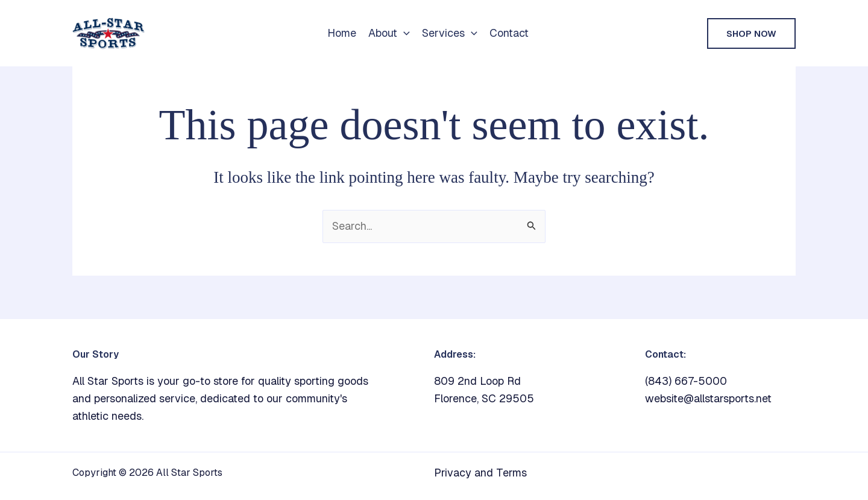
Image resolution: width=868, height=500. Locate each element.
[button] (404, 33)
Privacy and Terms (480, 473)
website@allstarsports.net (708, 398)
